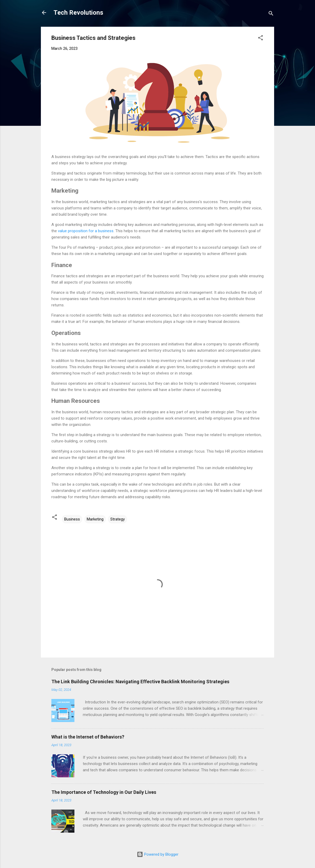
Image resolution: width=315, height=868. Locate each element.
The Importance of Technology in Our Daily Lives (104, 792)
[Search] (271, 14)
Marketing (95, 519)
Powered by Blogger (158, 854)
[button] (260, 39)
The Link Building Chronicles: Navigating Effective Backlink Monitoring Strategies (140, 682)
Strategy (118, 519)
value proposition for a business (86, 231)
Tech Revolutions (78, 13)
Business (72, 519)
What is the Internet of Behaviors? (88, 737)
